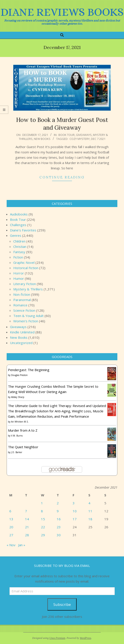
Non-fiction (22, 294)
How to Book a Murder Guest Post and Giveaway (62, 124)
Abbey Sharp (18, 397)
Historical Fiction (26, 268)
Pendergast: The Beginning (29, 370)
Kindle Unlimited (22, 332)
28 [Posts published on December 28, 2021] (27, 535)
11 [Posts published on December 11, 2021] (90, 511)
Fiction (18, 257)
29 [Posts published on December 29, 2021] (43, 535)
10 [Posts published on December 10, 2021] (75, 511)
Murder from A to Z (23, 430)
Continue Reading (62, 177)
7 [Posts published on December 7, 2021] (26, 511)
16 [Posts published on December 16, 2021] (59, 519)
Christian (20, 247)
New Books (42, 139)
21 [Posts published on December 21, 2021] (27, 527)
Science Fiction (24, 310)
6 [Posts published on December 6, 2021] (10, 511)
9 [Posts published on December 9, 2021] (58, 511)
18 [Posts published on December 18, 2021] (90, 519)
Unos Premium (57, 638)
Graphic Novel (24, 262)
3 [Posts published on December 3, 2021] (74, 503)
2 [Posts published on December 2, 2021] (58, 503)
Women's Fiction (26, 321)
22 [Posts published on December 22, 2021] (43, 527)
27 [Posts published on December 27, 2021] (11, 535)
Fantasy (19, 252)
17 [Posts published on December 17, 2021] (75, 519)
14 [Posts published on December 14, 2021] (27, 519)
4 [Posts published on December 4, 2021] (89, 503)
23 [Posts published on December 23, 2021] (59, 527)
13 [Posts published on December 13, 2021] (11, 519)
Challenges (18, 225)
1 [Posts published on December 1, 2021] (42, 503)
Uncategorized (21, 343)
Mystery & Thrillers (28, 289)
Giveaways (84, 135)
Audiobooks (19, 214)
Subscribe (62, 604)
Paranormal (22, 300)
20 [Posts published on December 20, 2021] (11, 527)
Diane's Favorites (23, 230)
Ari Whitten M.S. (20, 422)
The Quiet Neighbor (23, 447)
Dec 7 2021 (98, 139)
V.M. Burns (17, 436)
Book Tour (67, 135)
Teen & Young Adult (28, 316)
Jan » (22, 545)
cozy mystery (80, 139)
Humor (19, 278)
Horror (19, 273)
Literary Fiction (25, 284)
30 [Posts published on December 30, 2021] (59, 535)
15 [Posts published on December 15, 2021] (43, 519)
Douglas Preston (19, 375)
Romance (20, 305)
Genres (16, 235)
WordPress (85, 638)
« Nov (11, 545)
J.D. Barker (17, 452)
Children (19, 241)
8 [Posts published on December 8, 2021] (42, 511)
